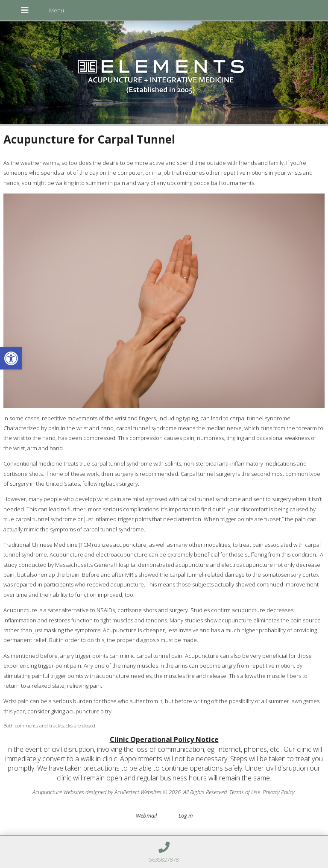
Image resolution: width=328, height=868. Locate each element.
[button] (11, 358)
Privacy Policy (279, 792)
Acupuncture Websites (58, 792)
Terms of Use (245, 792)
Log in (186, 815)
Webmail (146, 815)
